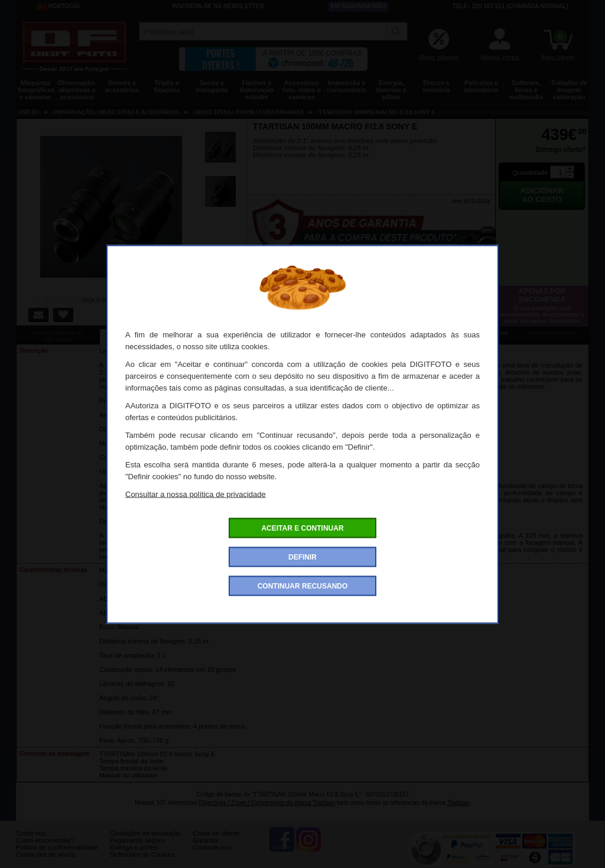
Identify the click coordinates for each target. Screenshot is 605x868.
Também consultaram (474, 333)
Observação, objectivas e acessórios (77, 90)
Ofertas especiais (224, 333)
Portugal (59, 6)
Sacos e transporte (212, 86)
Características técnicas (58, 336)
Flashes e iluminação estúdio (257, 90)
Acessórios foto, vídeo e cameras (302, 90)
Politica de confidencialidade (57, 856)
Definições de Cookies (142, 863)
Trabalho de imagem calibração (569, 90)
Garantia (205, 849)
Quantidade (530, 173)
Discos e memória (437, 86)
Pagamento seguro (137, 849)
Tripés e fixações (167, 86)
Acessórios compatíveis (308, 333)
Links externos (552, 333)
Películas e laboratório (481, 86)
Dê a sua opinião (391, 333)
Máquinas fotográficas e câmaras (36, 90)
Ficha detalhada (141, 333)
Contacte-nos (212, 856)
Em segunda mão (359, 6)
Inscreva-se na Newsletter (218, 6)
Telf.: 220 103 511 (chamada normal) (510, 6)
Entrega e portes (134, 856)
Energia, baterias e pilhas (391, 90)
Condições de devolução (145, 842)
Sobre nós (31, 842)
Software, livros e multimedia (526, 90)
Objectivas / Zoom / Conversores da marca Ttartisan (267, 803)
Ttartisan (459, 803)
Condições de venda (45, 863)
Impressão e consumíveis (347, 86)
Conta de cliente (216, 842)
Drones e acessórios (122, 86)
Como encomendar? (45, 849)
